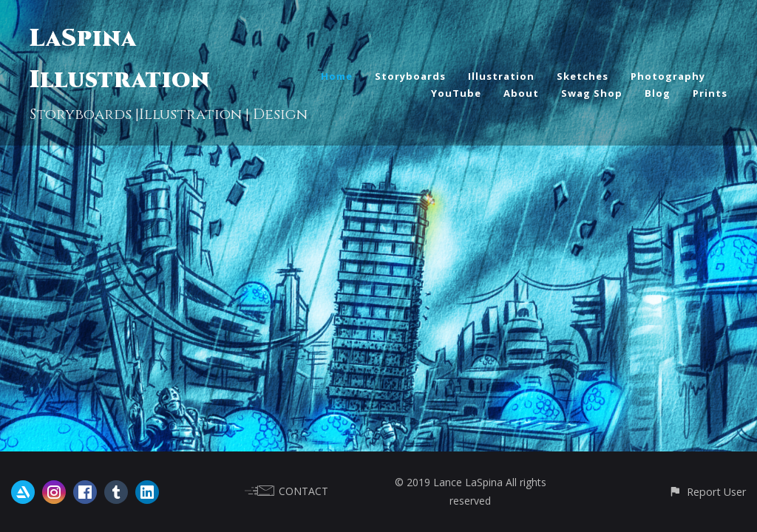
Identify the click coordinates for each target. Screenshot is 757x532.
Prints (710, 93)
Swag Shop (592, 93)
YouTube (456, 93)
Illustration (501, 76)
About (521, 93)
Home (337, 76)
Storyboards (410, 76)
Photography (668, 76)
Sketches (583, 76)
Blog (658, 93)
